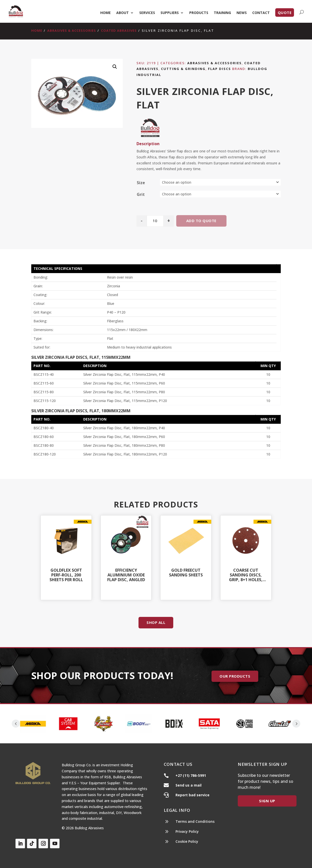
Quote (285, 12)
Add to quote (201, 221)
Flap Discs (219, 69)
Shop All (156, 622)
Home (105, 13)
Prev (16, 724)
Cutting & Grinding (183, 69)
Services (147, 13)
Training (222, 13)
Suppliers (170, 13)
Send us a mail (188, 785)
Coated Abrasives (119, 30)
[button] (115, 67)
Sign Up (267, 801)
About (122, 13)
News (242, 13)
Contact (261, 13)
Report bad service (192, 795)
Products (199, 13)
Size (141, 183)
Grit (141, 194)
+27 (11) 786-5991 (191, 775)
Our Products (235, 676)
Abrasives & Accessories (72, 30)
